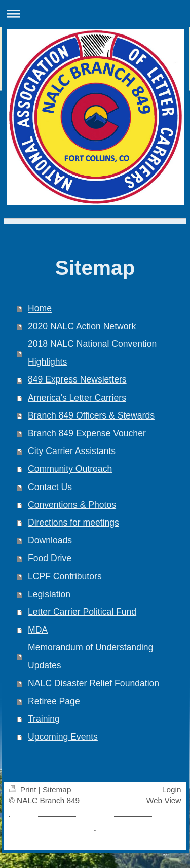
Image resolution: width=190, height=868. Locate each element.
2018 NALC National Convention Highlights (92, 353)
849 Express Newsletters (77, 379)
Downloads (50, 540)
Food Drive (50, 558)
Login (172, 790)
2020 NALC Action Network (82, 326)
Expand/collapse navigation (95, 13)
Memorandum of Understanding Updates (90, 656)
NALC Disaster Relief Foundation (93, 683)
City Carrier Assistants (72, 451)
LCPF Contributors (65, 576)
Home (40, 308)
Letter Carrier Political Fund (82, 612)
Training (44, 719)
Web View (164, 800)
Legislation (49, 594)
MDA (38, 630)
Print (24, 790)
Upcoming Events (63, 737)
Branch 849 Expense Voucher (87, 433)
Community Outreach (70, 469)
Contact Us (50, 487)
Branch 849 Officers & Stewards (91, 415)
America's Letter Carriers (77, 398)
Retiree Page (54, 701)
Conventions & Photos (72, 505)
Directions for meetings (73, 523)
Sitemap (57, 790)
